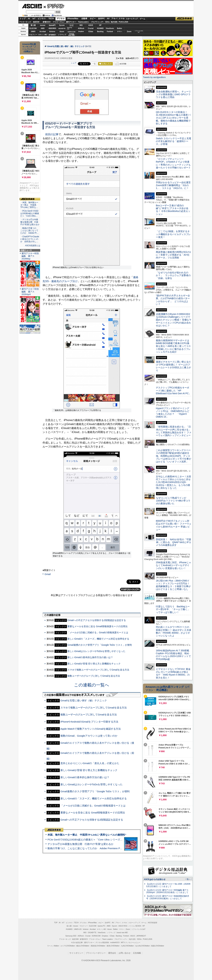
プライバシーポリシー (96, 953)
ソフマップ (62, 35)
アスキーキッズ (25, 22)
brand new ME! (122, 933)
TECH (51, 19)
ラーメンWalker (53, 946)
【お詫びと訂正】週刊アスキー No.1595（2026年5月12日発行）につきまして (168, 885)
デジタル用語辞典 (102, 942)
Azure (62, 32)
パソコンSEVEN (72, 25)
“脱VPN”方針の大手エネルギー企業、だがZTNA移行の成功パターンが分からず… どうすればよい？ (173, 300)
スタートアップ (132, 19)
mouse (43, 25)
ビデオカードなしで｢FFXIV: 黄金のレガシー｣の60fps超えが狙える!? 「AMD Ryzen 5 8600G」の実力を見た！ (173, 673)
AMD (43, 28)
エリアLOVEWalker (68, 946)
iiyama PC (102, 926)
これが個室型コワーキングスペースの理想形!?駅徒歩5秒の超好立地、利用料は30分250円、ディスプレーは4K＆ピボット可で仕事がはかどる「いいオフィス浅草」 (173, 456)
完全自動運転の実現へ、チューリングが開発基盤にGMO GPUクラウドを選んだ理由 (173, 94)
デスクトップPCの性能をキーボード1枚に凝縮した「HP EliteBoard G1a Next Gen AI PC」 (173, 390)
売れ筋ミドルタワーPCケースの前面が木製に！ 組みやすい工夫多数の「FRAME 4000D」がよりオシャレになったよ (174, 631)
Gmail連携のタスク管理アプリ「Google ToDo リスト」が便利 (100, 645)
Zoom (129, 32)
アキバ (114, 19)
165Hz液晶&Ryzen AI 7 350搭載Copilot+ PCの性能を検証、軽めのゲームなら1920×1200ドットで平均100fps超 (173, 655)
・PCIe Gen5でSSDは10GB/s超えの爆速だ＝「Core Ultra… (30, 213)
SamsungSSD (69, 28)
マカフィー (33, 35)
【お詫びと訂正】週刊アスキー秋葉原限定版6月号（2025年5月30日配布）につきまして (168, 897)
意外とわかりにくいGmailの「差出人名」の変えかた (90, 763)
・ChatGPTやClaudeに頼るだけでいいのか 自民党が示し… (30, 239)
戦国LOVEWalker (158, 946)
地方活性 (114, 22)
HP (100, 25)
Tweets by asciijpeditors (154, 77)
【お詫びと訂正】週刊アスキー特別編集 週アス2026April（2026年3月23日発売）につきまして (167, 891)
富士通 (33, 25)
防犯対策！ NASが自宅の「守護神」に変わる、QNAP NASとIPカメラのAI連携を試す (173, 542)
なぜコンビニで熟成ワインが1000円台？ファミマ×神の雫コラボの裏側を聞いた (173, 501)
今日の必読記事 (77, 942)
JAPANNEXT (52, 35)
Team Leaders (107, 939)
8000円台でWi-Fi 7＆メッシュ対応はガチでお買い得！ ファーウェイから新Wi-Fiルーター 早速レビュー (174, 525)
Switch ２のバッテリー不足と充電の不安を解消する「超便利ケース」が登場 (173, 141)
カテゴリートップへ (130, 589)
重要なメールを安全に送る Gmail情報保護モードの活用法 (97, 626)
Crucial (91, 28)
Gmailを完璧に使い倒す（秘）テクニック (66, 46)
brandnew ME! (72, 35)
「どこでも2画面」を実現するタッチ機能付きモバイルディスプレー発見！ (173, 234)
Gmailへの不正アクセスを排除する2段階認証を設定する (97, 620)
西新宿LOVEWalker (98, 946)
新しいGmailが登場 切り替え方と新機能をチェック (94, 664)
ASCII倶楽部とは (33, 246)
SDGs (107, 22)
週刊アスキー (71, 22)
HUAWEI (100, 28)
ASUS (91, 25)
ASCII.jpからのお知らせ (155, 879)
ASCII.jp (32, 6)
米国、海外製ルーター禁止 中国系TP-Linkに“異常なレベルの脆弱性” (87, 835)
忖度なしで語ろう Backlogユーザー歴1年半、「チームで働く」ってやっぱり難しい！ (173, 609)
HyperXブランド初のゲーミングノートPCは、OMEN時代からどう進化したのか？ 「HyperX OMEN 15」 (173, 413)
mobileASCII (115, 942)
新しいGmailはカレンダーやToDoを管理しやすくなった (96, 651)
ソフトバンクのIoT (139, 32)
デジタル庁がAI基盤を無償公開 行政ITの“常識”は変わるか (80, 844)
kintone (52, 32)
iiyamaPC (52, 25)
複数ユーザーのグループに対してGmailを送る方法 (94, 676)
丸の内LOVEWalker (143, 946)
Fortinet (110, 32)
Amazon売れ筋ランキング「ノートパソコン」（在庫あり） (29, 48)
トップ (23, 19)
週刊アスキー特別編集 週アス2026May (30, 256)
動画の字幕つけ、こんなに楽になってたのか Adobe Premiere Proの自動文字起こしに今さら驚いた (104, 848)
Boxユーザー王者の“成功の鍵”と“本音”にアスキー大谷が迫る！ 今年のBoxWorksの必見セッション (173, 210)
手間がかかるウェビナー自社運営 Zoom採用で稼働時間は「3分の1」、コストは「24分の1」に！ (174, 185)
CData (91, 32)
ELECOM (33, 28)
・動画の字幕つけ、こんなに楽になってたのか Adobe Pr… (29, 231)
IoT (34, 19)
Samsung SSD (71, 936)
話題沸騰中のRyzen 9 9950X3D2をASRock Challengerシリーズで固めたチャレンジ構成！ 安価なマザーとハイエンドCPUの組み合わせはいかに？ (174, 320)
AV (108, 19)
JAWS (33, 32)
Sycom (62, 25)
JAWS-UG (78, 929)
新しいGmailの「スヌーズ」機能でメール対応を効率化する (98, 639)
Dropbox (81, 31)
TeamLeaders (83, 22)
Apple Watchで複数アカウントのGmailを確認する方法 (91, 729)
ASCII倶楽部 (185, 19)
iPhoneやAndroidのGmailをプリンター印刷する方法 (89, 722)
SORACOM (96, 936)
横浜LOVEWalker (83, 946)
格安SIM (36, 22)
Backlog (100, 32)
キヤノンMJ (43, 35)
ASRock (81, 28)
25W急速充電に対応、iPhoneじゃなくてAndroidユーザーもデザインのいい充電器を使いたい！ (173, 565)
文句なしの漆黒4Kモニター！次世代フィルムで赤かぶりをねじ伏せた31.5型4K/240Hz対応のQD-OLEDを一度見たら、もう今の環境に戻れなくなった (173, 482)
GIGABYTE (62, 28)
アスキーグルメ (59, 22)
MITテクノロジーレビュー (131, 942)
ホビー (93, 19)
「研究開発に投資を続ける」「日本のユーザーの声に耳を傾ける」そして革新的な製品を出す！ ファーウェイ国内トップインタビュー (174, 431)
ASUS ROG (52, 28)
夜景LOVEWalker (113, 946)
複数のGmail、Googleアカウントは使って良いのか (89, 736)
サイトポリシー (76, 953)
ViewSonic (110, 28)
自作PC (101, 19)
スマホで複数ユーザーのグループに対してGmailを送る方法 (98, 670)
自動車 (84, 19)
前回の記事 (52, 134)
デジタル (54, 6)
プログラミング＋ (121, 939)
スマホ (122, 19)
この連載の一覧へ (92, 685)
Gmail (48, 574)
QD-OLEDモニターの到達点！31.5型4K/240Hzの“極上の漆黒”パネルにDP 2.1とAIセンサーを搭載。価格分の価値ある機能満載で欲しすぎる (173, 118)
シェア (74, 63)
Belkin (119, 28)
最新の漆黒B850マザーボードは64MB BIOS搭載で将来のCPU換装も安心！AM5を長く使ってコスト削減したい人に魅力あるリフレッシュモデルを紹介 (173, 346)
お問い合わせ (125, 953)
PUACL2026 (123, 22)
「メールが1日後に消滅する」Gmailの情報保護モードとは (98, 632)
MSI (81, 25)
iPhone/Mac (73, 19)
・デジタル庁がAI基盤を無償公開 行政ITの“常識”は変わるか (30, 222)
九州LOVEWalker (127, 946)
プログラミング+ (97, 22)
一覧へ (188, 879)
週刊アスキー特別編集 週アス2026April (30, 292)
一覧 (94, 64)
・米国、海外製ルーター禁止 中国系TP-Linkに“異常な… (29, 205)
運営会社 (112, 953)
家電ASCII (47, 22)
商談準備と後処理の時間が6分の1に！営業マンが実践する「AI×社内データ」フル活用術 (173, 255)
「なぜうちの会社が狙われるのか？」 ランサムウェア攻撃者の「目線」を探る (173, 275)
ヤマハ (120, 32)
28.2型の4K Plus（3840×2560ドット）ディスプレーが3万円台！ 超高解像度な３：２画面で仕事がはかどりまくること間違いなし (173, 585)
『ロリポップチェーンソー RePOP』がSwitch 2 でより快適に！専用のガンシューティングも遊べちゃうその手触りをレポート (173, 163)
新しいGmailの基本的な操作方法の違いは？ (90, 657)
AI (29, 19)
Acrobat (43, 32)
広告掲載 (137, 953)
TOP (56, 923)
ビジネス (42, 19)
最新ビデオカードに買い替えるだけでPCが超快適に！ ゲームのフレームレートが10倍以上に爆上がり (173, 366)
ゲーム (143, 19)
